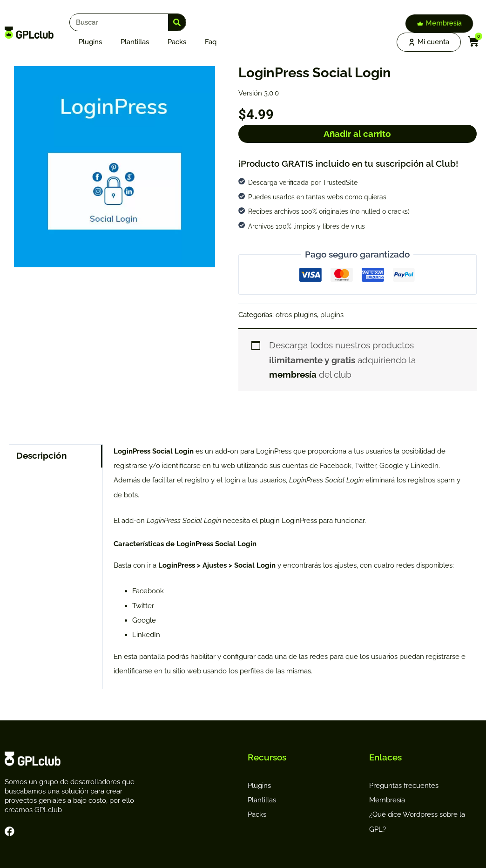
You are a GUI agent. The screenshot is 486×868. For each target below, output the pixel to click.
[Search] (177, 22)
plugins (332, 315)
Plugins (90, 42)
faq (211, 42)
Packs (177, 42)
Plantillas (135, 42)
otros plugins (296, 315)
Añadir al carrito (357, 134)
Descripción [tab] (41, 455)
